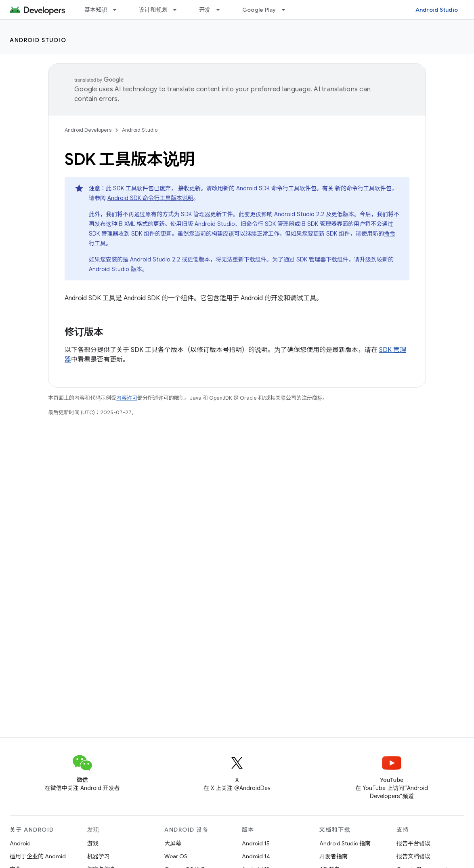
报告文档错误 (413, 856)
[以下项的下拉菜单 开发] (222, 10)
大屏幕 (173, 843)
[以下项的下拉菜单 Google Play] (287, 10)
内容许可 (127, 398)
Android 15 (256, 843)
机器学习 (99, 856)
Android (20, 843)
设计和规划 (153, 10)
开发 (205, 10)
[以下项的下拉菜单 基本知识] (118, 10)
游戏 (93, 843)
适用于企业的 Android (38, 856)
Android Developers (88, 130)
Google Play (259, 10)
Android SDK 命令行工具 (268, 188)
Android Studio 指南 (345, 843)
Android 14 (256, 856)
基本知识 (96, 10)
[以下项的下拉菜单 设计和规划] (178, 10)
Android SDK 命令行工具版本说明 (150, 198)
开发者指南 (333, 856)
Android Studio (437, 10)
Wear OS (176, 856)
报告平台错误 (413, 843)
